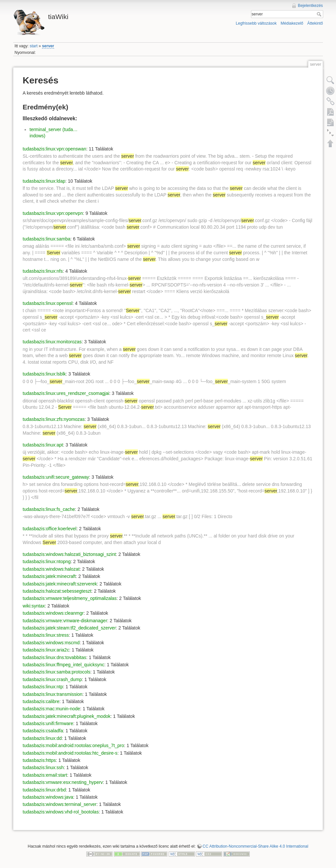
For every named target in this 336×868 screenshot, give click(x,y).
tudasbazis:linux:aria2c (46, 650)
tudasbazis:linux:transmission (52, 694)
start (34, 46)
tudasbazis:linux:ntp (43, 687)
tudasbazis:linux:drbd (44, 790)
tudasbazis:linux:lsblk (44, 374)
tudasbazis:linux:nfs (43, 271)
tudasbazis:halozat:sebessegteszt (57, 591)
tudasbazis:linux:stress (46, 635)
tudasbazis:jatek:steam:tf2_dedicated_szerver (69, 628)
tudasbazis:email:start (45, 775)
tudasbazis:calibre (41, 701)
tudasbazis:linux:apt (43, 445)
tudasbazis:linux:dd (42, 738)
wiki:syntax (34, 606)
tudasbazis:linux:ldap (44, 181)
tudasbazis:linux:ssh (43, 767)
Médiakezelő (292, 23)
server (48, 46)
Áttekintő (315, 23)
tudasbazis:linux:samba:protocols (56, 672)
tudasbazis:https (39, 760)
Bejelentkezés (310, 6)
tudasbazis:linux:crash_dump (52, 679)
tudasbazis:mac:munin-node (51, 709)
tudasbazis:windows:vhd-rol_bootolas (61, 812)
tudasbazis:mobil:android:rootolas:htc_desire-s (70, 753)
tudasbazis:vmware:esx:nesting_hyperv (63, 782)
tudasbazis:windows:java (48, 797)
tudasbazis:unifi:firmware (48, 723)
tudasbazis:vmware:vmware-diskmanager (65, 621)
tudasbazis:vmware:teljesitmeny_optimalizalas (70, 598)
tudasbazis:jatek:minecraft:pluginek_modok (67, 716)
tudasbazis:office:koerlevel (50, 529)
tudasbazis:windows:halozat (51, 569)
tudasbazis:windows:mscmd (51, 643)
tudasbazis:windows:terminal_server (60, 804)
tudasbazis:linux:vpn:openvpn (53, 213)
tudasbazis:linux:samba (47, 239)
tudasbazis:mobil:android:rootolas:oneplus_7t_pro (73, 745)
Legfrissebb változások (256, 23)
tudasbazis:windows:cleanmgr (53, 613)
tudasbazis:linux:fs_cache (49, 509)
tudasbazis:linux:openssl (48, 303)
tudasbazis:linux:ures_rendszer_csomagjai (66, 393)
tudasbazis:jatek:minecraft (49, 576)
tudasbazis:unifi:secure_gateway (56, 477)
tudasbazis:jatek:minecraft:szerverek (60, 584)
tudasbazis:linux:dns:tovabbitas (54, 657)
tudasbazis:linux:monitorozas (52, 342)
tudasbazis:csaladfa (43, 731)
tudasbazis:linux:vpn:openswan (54, 149)
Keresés (320, 14)
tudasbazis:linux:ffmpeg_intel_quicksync (63, 665)
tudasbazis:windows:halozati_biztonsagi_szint (69, 554)
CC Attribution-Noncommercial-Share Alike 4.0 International (255, 846)
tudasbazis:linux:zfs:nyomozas (54, 419)
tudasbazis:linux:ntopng (47, 561)
